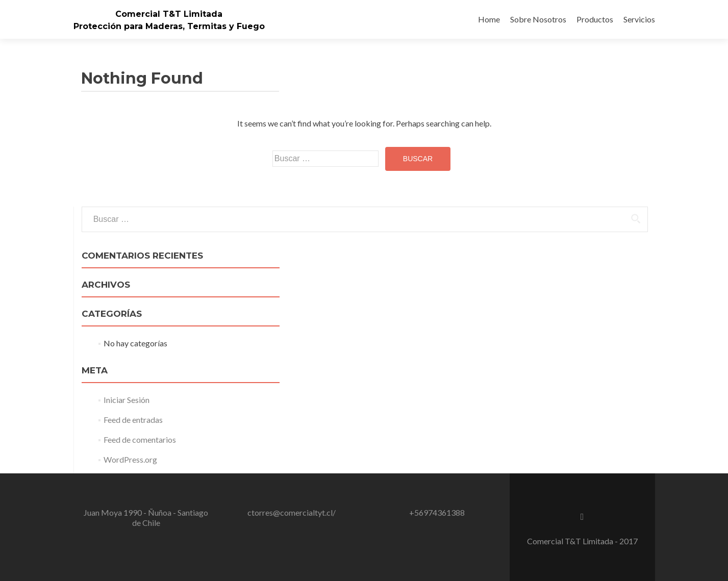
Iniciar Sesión (127, 400)
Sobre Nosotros (538, 19)
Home (489, 19)
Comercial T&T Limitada (169, 14)
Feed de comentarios (140, 439)
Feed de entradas (133, 420)
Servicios (639, 19)
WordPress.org (130, 459)
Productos (595, 19)
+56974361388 (437, 512)
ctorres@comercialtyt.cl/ (292, 512)
